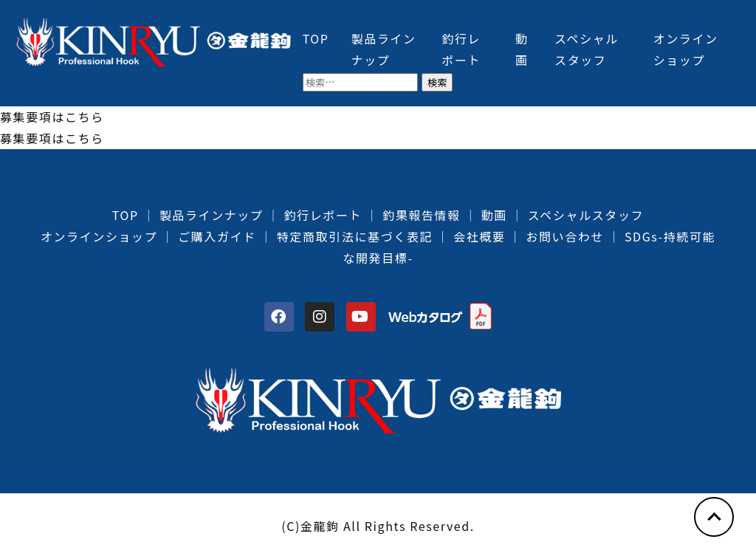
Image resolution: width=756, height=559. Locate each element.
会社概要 (479, 236)
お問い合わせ (565, 236)
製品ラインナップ (212, 215)
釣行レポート (323, 215)
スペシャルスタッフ (586, 215)
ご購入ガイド (217, 236)
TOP (316, 38)
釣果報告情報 (422, 215)
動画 (494, 215)
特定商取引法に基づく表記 (355, 236)
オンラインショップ (99, 236)
